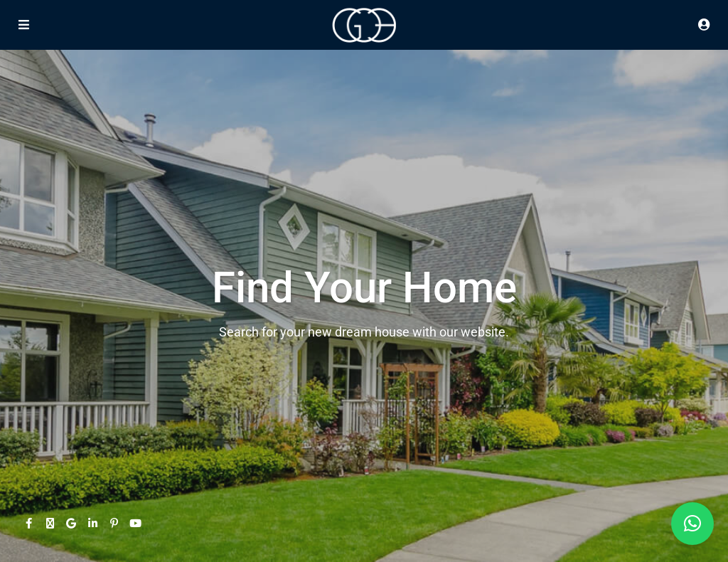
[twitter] (50, 523)
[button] (692, 524)
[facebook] (28, 523)
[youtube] (135, 523)
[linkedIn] (92, 523)
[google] (71, 523)
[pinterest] (114, 523)
